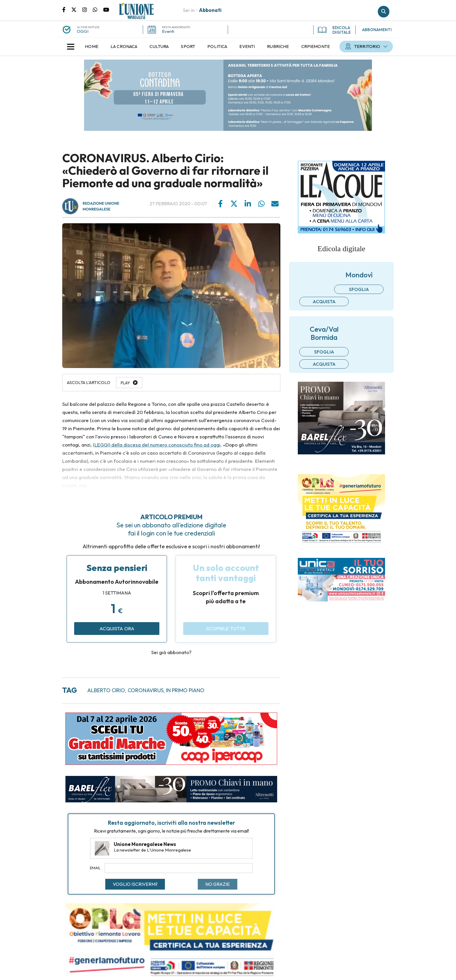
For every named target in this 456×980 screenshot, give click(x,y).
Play (125, 383)
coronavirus (146, 690)
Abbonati (210, 10)
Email (95, 868)
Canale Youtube (106, 9)
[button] (71, 47)
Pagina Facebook (67, 9)
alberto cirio (106, 690)
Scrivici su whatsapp (98, 9)
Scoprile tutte (226, 628)
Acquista (324, 301)
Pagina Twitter (77, 9)
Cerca (384, 12)
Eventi (168, 31)
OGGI (83, 31)
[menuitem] (92, 47)
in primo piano (185, 690)
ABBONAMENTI (377, 30)
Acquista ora (117, 628)
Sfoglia (359, 289)
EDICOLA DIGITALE (334, 30)
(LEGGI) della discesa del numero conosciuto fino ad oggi (157, 445)
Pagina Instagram (88, 9)
